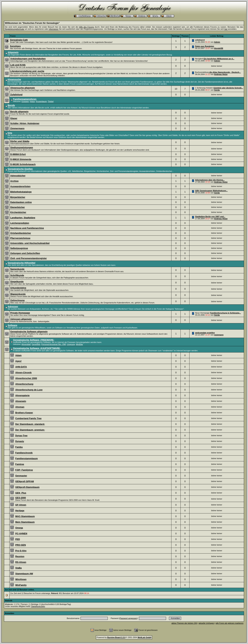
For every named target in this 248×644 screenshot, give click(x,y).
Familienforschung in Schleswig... (226, 313)
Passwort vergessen (128, 618)
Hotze (32, 101)
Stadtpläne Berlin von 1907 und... (210, 217)
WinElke (79, 344)
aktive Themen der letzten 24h (184, 623)
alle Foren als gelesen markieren (230, 623)
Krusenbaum (41, 101)
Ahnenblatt (26, 344)
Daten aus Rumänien (205, 46)
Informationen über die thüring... (210, 180)
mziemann (219, 335)
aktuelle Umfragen (206, 623)
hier (226, 29)
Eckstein (25, 101)
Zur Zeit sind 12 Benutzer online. (20, 590)
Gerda (217, 90)
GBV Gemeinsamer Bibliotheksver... (211, 191)
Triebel (51, 101)
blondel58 (219, 48)
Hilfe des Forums (86, 27)
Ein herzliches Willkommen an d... (219, 59)
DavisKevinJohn (38, 606)
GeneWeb (36, 344)
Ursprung (71, 344)
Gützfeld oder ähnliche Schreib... (228, 88)
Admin (217, 42)
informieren (54, 29)
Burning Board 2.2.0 (116, 637)
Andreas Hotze (221, 74)
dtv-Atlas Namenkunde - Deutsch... (225, 72)
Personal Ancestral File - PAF (54, 344)
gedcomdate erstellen (205, 333)
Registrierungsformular (15, 29)
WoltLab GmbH (144, 637)
